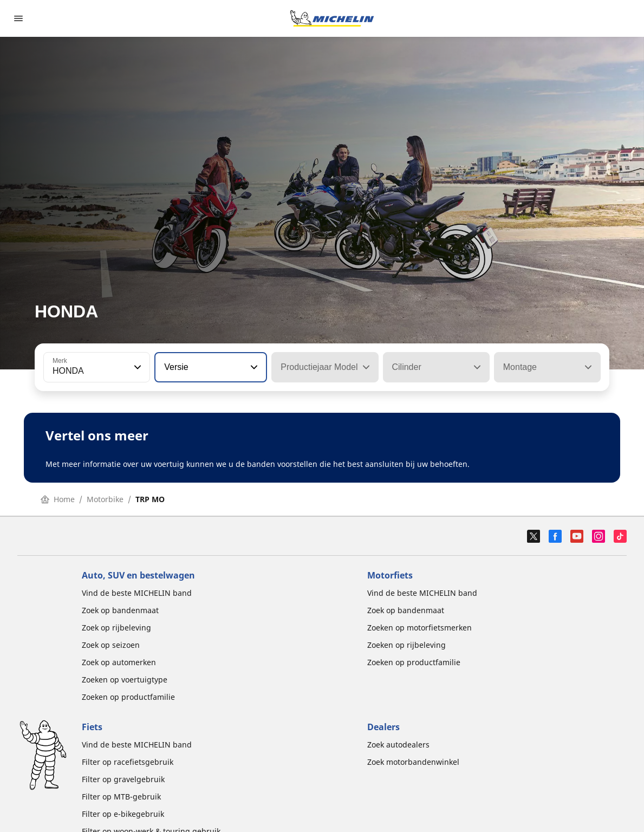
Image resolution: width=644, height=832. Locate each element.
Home (58, 499)
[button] (136, 367)
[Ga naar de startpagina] (332, 18)
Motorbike (105, 499)
